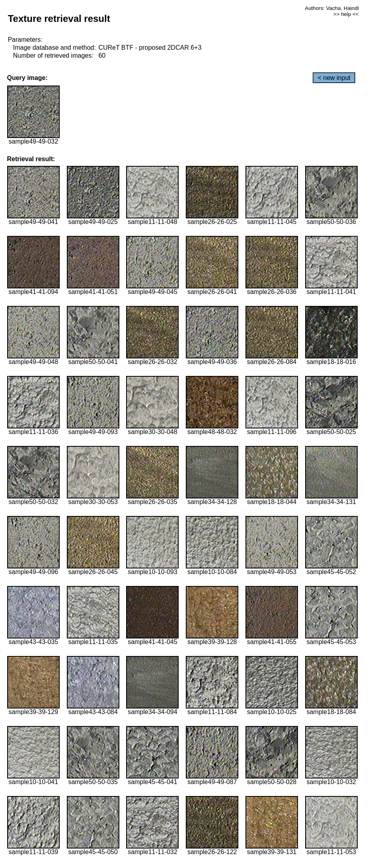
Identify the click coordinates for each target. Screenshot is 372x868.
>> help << (346, 14)
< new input (334, 78)
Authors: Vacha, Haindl (332, 8)
